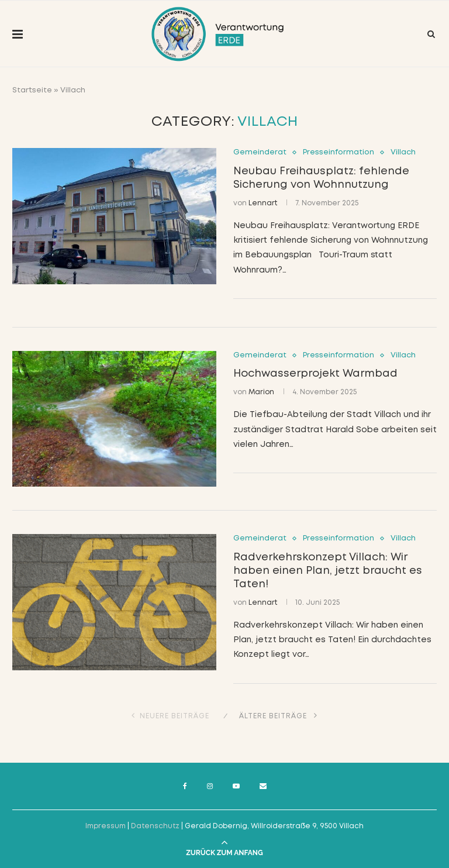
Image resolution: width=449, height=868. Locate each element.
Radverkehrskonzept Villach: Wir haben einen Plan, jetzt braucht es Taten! (328, 571)
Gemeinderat (260, 152)
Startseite (32, 90)
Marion (261, 392)
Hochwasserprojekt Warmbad (315, 374)
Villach (403, 152)
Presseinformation (339, 152)
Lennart (263, 203)
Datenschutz (155, 826)
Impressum (106, 826)
